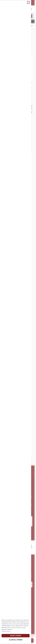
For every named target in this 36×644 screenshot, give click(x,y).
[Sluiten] (28, 2)
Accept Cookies (16, 636)
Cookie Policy (6, 631)
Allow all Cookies (16, 640)
